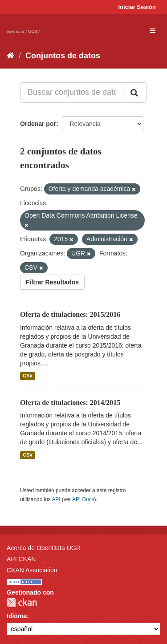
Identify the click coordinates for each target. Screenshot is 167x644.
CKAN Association (32, 570)
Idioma (17, 616)
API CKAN (21, 559)
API (56, 499)
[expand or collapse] (153, 31)
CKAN (22, 602)
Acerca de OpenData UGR (44, 548)
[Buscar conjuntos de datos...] (72, 93)
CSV (28, 376)
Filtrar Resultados (52, 282)
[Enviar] (135, 93)
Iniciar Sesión (137, 7)
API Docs (83, 499)
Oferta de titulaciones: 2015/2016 (70, 314)
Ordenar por (38, 124)
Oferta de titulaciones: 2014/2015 (70, 403)
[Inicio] (10, 56)
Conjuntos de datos (63, 56)
